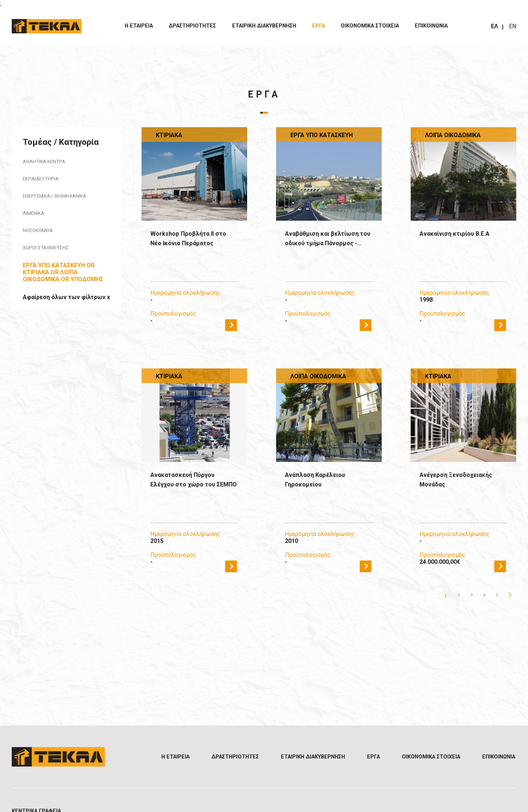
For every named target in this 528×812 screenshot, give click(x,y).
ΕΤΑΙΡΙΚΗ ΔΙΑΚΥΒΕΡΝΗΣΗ (264, 26)
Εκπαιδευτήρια (45, 180)
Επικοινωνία (431, 26)
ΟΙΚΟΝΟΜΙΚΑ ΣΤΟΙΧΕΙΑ (370, 26)
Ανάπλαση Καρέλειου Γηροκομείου (322, 481)
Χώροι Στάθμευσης (50, 252)
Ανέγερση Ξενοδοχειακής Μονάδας (463, 481)
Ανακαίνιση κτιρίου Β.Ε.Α (463, 234)
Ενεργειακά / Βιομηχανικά (62, 198)
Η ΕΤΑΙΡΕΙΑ (139, 26)
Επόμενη (510, 596)
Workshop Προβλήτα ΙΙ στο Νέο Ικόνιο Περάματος (189, 245)
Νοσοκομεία (41, 234)
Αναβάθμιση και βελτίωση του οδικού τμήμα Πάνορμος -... (322, 245)
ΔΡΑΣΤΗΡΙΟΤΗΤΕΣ (192, 26)
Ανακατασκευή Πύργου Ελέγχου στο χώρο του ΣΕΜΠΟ (190, 486)
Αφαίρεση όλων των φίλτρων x (66, 302)
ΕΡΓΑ (318, 26)
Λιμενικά (36, 216)
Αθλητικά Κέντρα (48, 162)
